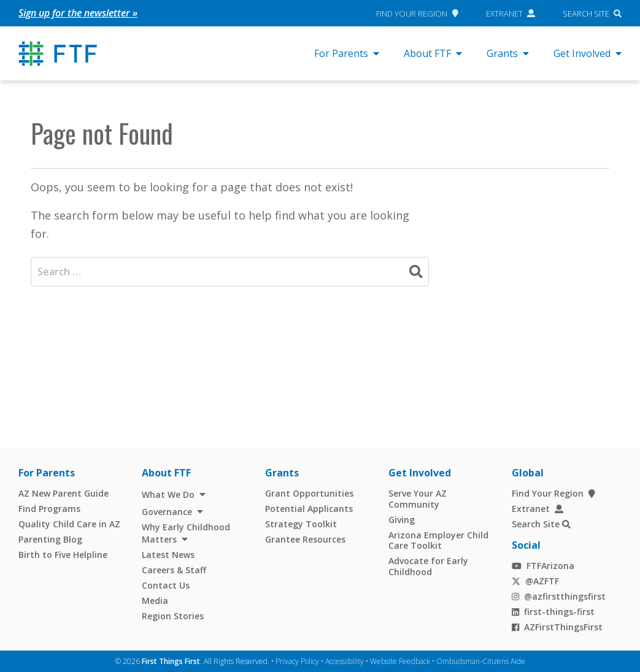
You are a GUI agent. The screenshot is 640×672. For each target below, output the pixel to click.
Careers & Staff (174, 570)
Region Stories (173, 616)
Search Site (586, 13)
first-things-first (553, 611)
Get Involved (588, 53)
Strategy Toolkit (301, 524)
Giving (402, 519)
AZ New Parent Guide (64, 493)
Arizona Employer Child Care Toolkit (438, 540)
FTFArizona (543, 565)
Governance (167, 511)
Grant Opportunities (309, 493)
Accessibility (345, 661)
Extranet (511, 13)
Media (155, 601)
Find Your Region (417, 13)
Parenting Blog (50, 539)
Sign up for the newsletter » (78, 13)
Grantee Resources (305, 539)
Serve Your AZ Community (418, 499)
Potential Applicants (309, 509)
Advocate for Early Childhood (428, 566)
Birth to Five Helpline (63, 555)
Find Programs (49, 509)
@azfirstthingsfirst (559, 596)
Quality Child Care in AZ (69, 524)
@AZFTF (535, 580)
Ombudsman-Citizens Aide (481, 661)
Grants (508, 53)
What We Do (168, 494)
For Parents (347, 53)
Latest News (168, 555)
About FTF (433, 53)
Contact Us (166, 585)
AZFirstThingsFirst (557, 626)
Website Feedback (400, 661)
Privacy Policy (297, 661)
